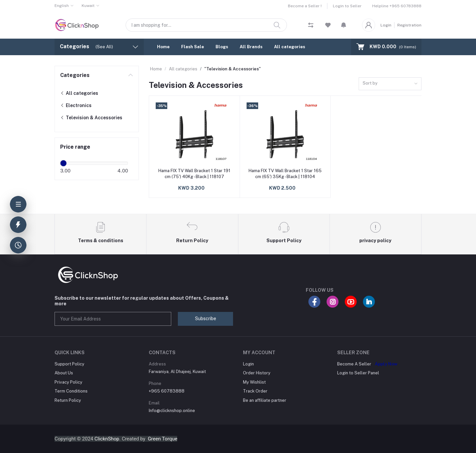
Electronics (76, 105)
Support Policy (69, 364)
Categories (75, 75)
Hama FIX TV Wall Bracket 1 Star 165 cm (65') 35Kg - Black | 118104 (285, 174)
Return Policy (68, 400)
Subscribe (206, 319)
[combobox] (390, 84)
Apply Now (386, 364)
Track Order (255, 391)
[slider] (63, 163)
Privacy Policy (68, 382)
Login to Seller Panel (358, 373)
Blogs (222, 47)
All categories (290, 47)
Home (163, 47)
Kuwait (88, 6)
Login (386, 25)
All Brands (251, 47)
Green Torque (162, 439)
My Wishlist (254, 382)
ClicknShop (107, 439)
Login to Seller (347, 6)
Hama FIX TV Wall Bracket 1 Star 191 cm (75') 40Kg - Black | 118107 (194, 174)
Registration (409, 25)
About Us (64, 373)
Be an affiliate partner (265, 400)
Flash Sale (193, 47)
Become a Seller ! (305, 6)
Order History (257, 373)
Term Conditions (71, 391)
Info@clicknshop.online (172, 411)
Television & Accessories (91, 118)
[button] (344, 25)
